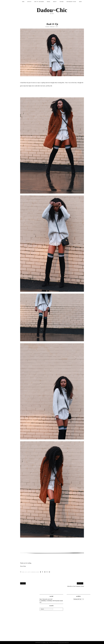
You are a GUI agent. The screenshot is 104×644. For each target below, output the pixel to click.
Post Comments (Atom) (79, 586)
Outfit (29, 572)
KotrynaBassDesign (63, 643)
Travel (48, 2)
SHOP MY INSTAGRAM (39, 2)
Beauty (55, 2)
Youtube (62, 2)
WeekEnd (34, 572)
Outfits (29, 2)
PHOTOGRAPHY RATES (71, 2)
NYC (26, 572)
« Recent (23, 583)
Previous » (80, 583)
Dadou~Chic (52, 10)
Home (23, 2)
